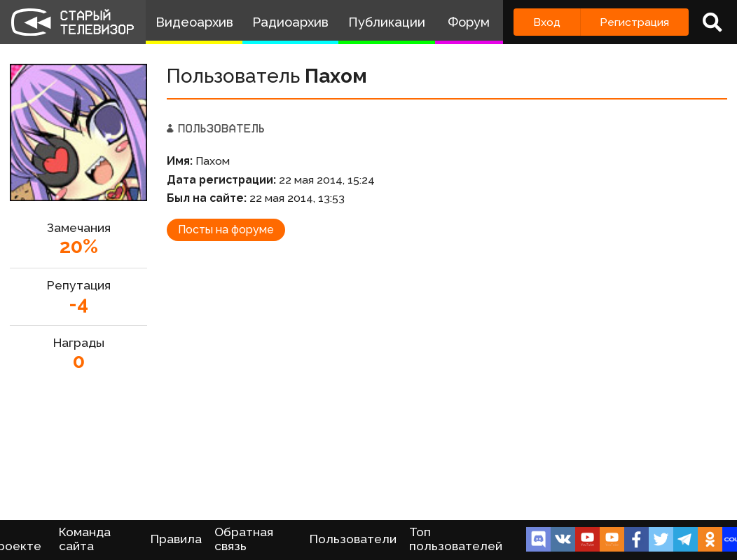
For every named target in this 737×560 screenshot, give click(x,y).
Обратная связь (244, 539)
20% (79, 246)
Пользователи (353, 539)
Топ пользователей (456, 539)
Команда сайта (85, 539)
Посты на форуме (226, 230)
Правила (176, 539)
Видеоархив (194, 22)
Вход (547, 22)
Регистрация (634, 22)
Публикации (387, 22)
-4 (78, 304)
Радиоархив (290, 22)
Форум (469, 22)
